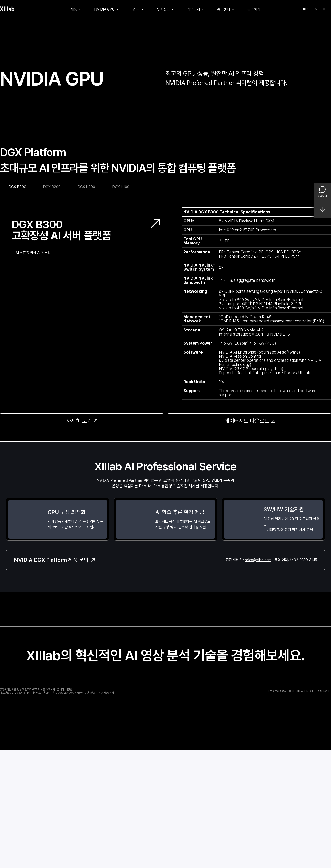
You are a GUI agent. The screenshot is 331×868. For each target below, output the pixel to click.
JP (324, 9)
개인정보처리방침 (277, 809)
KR (305, 9)
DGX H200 (86, 305)
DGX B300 (17, 305)
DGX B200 (52, 305)
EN (315, 9)
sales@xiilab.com (258, 677)
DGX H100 (121, 305)
